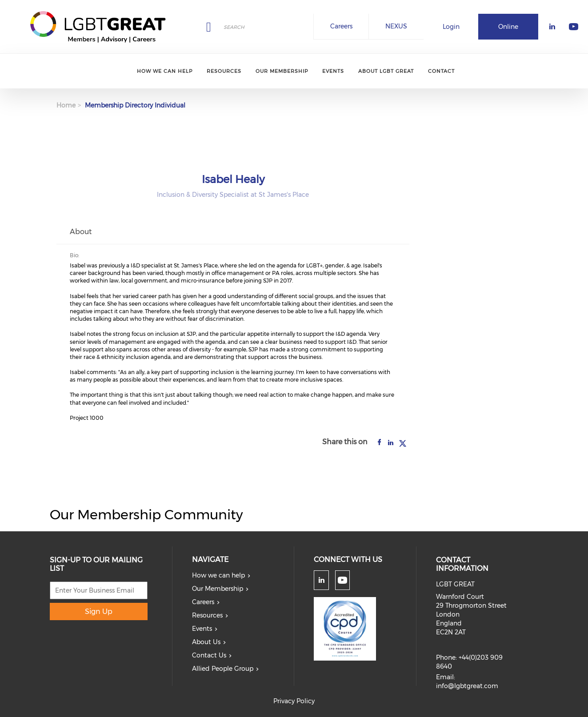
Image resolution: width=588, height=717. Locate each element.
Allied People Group (223, 669)
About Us (206, 642)
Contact (441, 71)
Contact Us (209, 655)
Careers (341, 26)
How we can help (165, 71)
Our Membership (282, 71)
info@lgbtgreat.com (467, 686)
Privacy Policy (294, 701)
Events (333, 71)
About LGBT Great (386, 71)
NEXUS (396, 26)
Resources (224, 71)
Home (66, 105)
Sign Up (99, 611)
